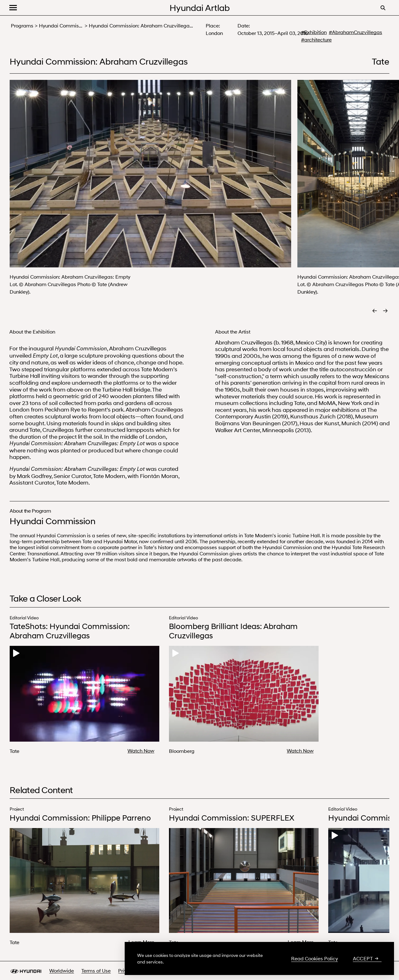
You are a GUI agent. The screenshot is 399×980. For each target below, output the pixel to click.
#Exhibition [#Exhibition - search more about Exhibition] (314, 32)
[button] (13, 8)
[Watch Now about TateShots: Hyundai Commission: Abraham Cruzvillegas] (143, 751)
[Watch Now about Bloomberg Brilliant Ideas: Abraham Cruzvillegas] (303, 751)
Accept (366, 958)
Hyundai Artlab (200, 7)
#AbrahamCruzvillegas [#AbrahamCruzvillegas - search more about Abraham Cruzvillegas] (356, 32)
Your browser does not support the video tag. (84, 694)
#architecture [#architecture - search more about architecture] (316, 40)
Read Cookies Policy (315, 958)
